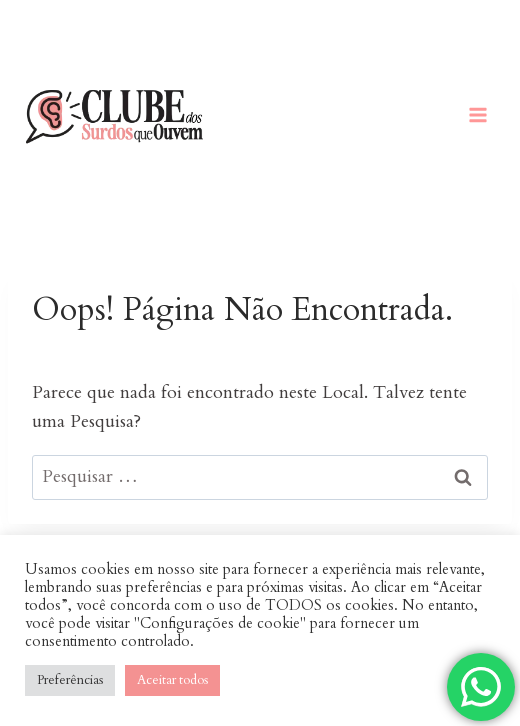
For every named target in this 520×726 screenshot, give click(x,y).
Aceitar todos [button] (172, 680)
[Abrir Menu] (477, 114)
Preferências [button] (70, 680)
